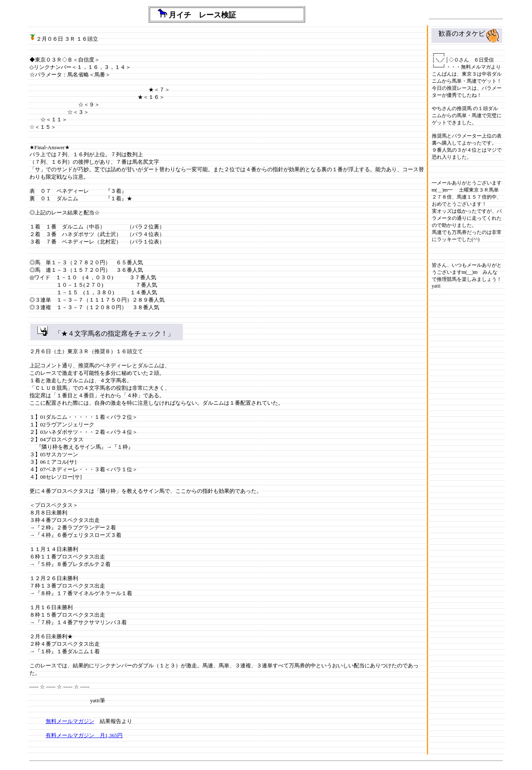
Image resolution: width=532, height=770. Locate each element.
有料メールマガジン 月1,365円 (84, 735)
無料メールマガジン (70, 721)
